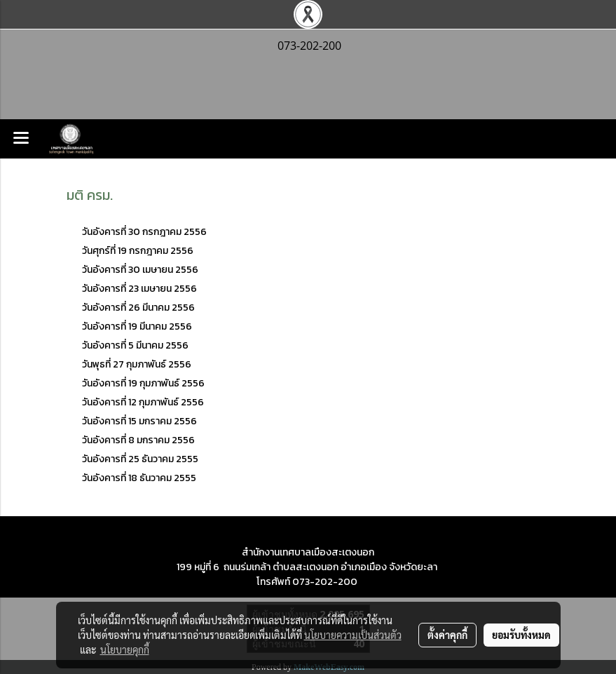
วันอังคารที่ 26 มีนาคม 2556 (139, 308)
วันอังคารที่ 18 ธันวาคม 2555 (139, 478)
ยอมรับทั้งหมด (521, 635)
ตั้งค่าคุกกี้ (447, 635)
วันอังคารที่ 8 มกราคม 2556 (138, 440)
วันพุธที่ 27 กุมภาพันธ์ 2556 (137, 364)
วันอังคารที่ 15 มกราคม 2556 (141, 421)
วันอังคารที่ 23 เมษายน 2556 (139, 289)
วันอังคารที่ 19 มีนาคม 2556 (137, 326)
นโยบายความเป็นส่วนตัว (353, 635)
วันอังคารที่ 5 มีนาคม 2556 (135, 345)
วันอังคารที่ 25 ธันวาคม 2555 (140, 459)
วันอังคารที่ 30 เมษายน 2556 (140, 270)
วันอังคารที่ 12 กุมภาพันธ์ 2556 (143, 402)
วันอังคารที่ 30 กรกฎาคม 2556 (145, 232)
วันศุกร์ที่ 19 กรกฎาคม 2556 (138, 251)
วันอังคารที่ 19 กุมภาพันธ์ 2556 (143, 383)
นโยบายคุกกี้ (125, 649)
